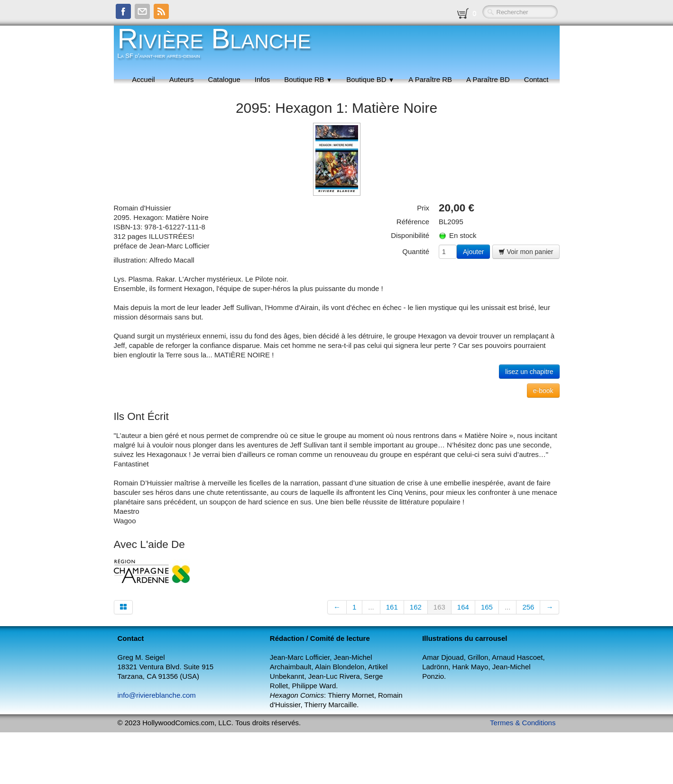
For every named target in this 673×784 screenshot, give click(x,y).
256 (528, 607)
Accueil (143, 79)
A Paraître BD (488, 79)
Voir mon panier (526, 252)
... (371, 607)
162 (416, 607)
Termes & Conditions (523, 723)
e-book (543, 391)
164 (463, 607)
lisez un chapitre (529, 372)
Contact (536, 79)
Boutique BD (370, 79)
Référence (413, 222)
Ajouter (473, 252)
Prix (423, 208)
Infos (263, 79)
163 (439, 607)
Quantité (416, 251)
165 (487, 607)
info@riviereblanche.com (157, 695)
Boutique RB (308, 79)
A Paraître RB (430, 79)
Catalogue (224, 79)
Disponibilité (410, 235)
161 (392, 607)
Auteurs (182, 79)
